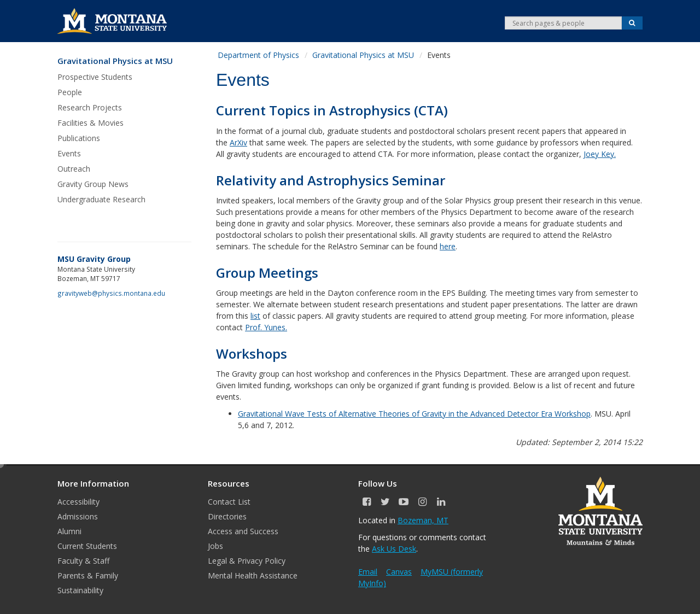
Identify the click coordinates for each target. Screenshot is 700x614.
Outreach (74, 169)
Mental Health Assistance (253, 575)
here (448, 246)
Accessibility (78, 502)
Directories (227, 516)
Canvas (399, 572)
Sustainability (80, 590)
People (70, 92)
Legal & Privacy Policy (247, 561)
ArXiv (238, 142)
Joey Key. (600, 154)
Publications (79, 138)
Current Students (87, 546)
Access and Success (243, 531)
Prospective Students (95, 77)
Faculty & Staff (83, 561)
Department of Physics (258, 55)
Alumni (69, 531)
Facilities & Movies (91, 123)
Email (368, 572)
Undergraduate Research (101, 199)
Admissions (78, 516)
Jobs (215, 546)
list (255, 316)
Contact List (229, 502)
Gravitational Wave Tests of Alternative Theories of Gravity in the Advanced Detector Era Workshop (414, 414)
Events (69, 153)
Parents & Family (88, 575)
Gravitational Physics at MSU (115, 61)
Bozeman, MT (423, 520)
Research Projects (90, 107)
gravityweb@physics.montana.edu (111, 293)
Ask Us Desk (394, 549)
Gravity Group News (93, 184)
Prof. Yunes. (266, 327)
